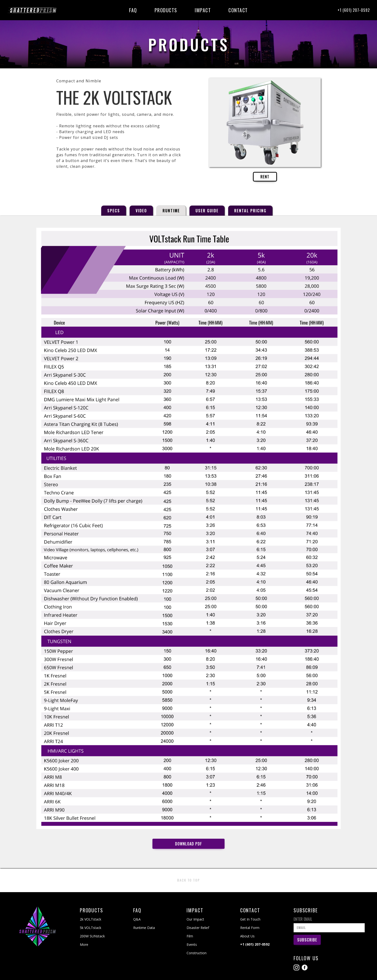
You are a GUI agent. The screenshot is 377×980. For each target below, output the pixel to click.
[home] (33, 10)
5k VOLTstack (91, 928)
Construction (197, 953)
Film (190, 936)
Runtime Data (144, 928)
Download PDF (188, 844)
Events (192, 944)
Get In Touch (250, 919)
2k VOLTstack (91, 919)
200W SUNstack (92, 936)
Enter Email (303, 919)
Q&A (137, 919)
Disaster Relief (198, 928)
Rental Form (250, 928)
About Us (247, 936)
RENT (265, 177)
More (84, 944)
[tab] (114, 211)
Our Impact (195, 919)
